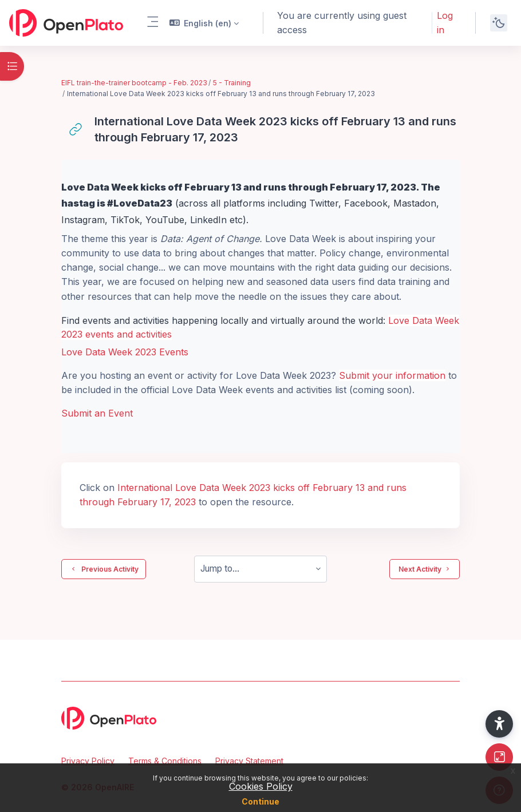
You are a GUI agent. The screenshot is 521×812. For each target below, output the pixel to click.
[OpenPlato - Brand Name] (66, 23)
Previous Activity (104, 569)
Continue (260, 801)
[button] (204, 23)
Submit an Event (97, 413)
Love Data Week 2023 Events (125, 352)
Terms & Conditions (165, 761)
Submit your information (392, 375)
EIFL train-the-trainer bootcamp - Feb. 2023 (134, 83)
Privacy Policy (88, 761)
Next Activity (425, 569)
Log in (445, 23)
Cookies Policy (261, 786)
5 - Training (232, 83)
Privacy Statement (249, 761)
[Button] (499, 757)
